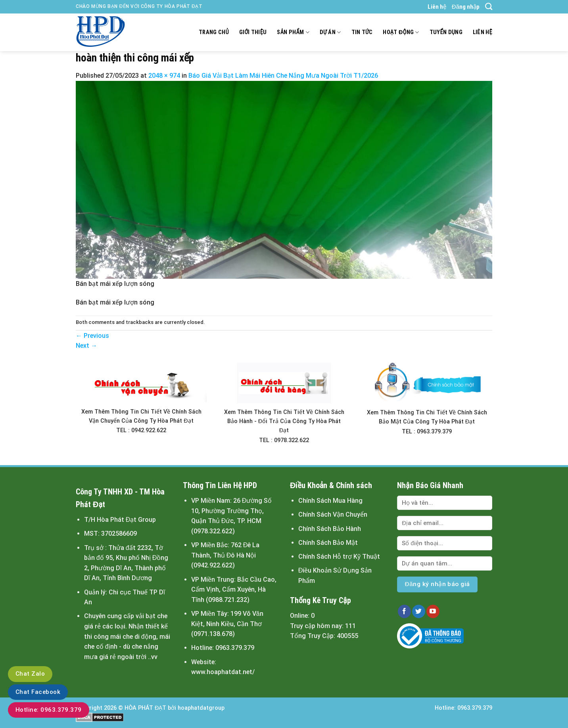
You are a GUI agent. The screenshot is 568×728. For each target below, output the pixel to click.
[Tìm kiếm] (489, 7)
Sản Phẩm (293, 32)
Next (86, 346)
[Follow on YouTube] (433, 611)
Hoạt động (401, 32)
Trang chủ (214, 32)
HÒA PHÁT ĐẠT (145, 708)
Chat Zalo (30, 674)
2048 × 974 (164, 76)
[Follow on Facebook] (404, 611)
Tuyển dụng (446, 32)
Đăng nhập (466, 7)
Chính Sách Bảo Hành (330, 529)
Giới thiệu (253, 32)
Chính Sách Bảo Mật (328, 543)
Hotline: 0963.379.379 (49, 710)
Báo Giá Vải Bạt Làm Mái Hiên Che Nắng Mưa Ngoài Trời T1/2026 (283, 76)
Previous (92, 336)
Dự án (330, 32)
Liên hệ (437, 7)
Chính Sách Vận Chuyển (333, 514)
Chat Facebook (38, 692)
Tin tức (362, 32)
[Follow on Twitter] (419, 611)
